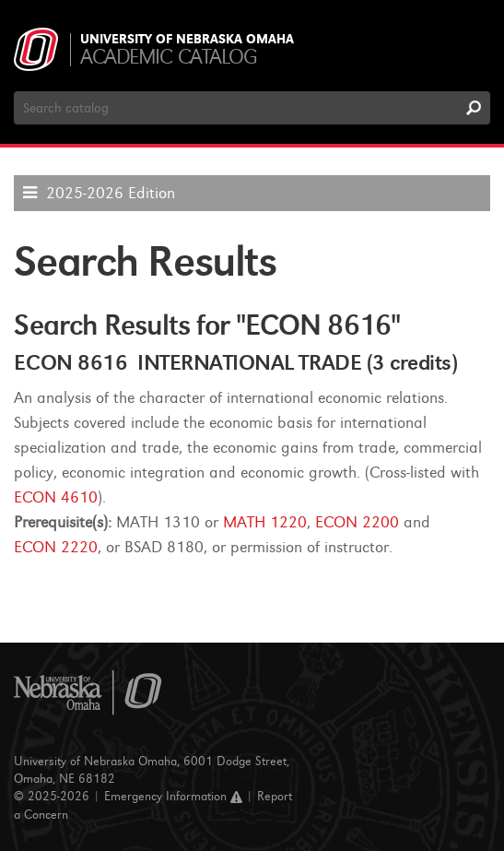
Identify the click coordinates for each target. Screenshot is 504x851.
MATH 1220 (265, 522)
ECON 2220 (56, 547)
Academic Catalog (168, 57)
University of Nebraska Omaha (187, 40)
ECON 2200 (357, 522)
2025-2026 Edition (111, 193)
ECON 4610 (56, 497)
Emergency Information (173, 796)
